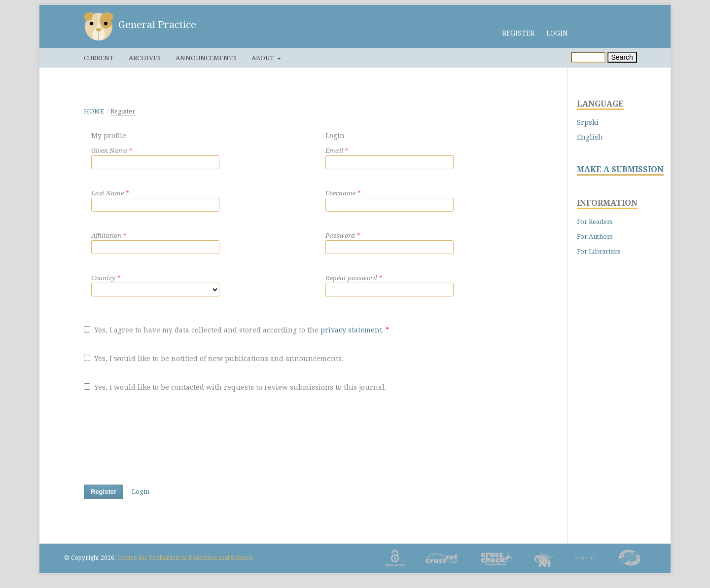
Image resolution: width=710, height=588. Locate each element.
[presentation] (159, 440)
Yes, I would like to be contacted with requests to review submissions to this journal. (235, 387)
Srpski (588, 122)
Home (94, 111)
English (590, 137)
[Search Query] (588, 57)
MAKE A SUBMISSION (620, 169)
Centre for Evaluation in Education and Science (185, 558)
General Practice (157, 24)
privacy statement (351, 330)
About (264, 58)
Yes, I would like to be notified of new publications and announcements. (213, 358)
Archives (145, 58)
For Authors (595, 236)
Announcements (206, 58)
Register (518, 33)
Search (622, 57)
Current (99, 58)
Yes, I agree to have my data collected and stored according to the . (236, 330)
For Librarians (599, 251)
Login (557, 33)
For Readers (595, 221)
